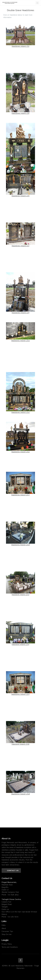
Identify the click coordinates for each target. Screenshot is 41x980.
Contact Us (13, 870)
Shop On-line (7, 934)
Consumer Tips (7, 931)
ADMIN (5, 966)
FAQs (4, 925)
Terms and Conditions (10, 947)
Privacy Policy (7, 944)
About (4, 928)
